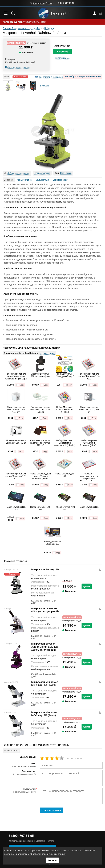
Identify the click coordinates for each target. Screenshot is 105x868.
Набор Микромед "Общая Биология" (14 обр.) (65, 410)
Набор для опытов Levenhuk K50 (53, 543)
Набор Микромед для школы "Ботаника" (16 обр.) (89, 376)
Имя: (20, 765)
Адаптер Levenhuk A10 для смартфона (40, 375)
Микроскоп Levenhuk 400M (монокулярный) (45, 610)
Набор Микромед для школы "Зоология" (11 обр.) (16, 476)
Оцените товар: (28, 757)
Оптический (66, 173)
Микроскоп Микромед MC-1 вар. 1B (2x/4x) (45, 714)
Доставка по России (43, 3)
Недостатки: (20, 790)
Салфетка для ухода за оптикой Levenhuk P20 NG (40, 443)
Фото (6, 77)
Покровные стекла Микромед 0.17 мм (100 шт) (16, 410)
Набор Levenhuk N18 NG (40, 508)
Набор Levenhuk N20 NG (65, 508)
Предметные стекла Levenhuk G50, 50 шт (16, 442)
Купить (87, 586)
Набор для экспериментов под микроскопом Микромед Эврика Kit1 (89, 477)
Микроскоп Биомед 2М (45, 569)
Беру (20, 385)
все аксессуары (47, 353)
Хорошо (52, 860)
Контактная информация (21, 841)
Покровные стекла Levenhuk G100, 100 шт (89, 410)
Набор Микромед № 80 (65, 475)
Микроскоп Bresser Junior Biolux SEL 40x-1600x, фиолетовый (45, 647)
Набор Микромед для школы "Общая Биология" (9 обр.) (40, 476)
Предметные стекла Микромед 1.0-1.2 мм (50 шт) (40, 410)
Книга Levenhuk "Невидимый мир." (65, 375)
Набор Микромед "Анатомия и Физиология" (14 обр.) (65, 443)
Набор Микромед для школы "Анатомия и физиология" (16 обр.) (16, 376)
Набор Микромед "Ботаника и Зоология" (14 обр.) (89, 443)
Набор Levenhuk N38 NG (89, 508)
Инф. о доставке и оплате (18, 67)
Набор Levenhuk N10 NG (16, 508)
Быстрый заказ (62, 58)
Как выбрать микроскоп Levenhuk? (83, 77)
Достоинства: (20, 773)
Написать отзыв (42, 173)
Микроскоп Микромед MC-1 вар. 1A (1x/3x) (45, 684)
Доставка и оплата (45, 841)
